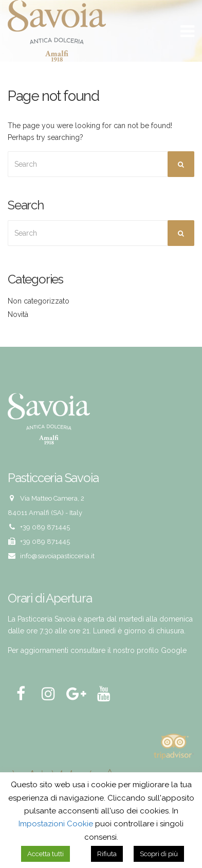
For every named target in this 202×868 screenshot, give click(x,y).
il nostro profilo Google (147, 650)
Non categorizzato (39, 301)
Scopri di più (159, 854)
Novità (18, 314)
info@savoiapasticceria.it (57, 556)
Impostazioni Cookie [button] (56, 824)
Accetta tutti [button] (45, 854)
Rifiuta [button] (107, 854)
